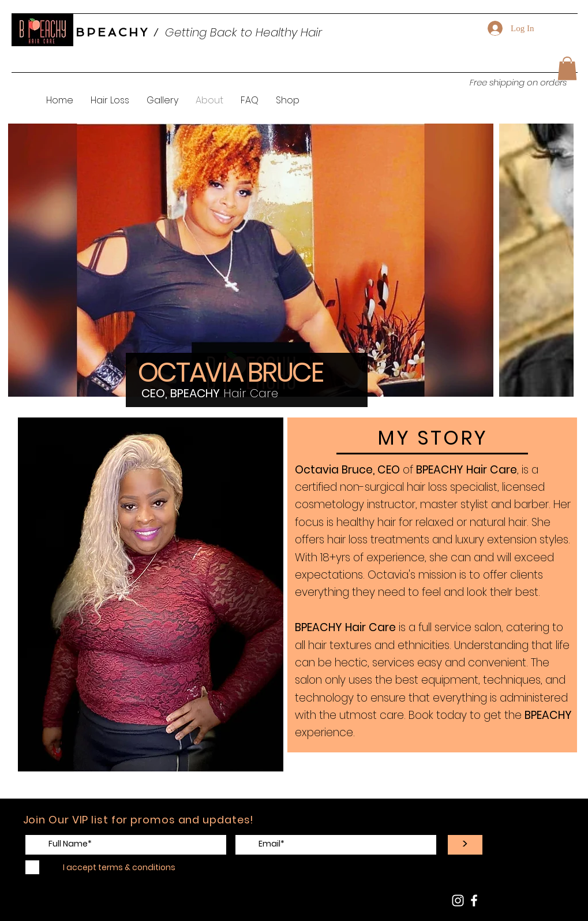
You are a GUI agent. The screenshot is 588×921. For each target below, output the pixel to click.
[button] (567, 68)
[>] (465, 845)
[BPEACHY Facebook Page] (474, 901)
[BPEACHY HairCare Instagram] (458, 901)
